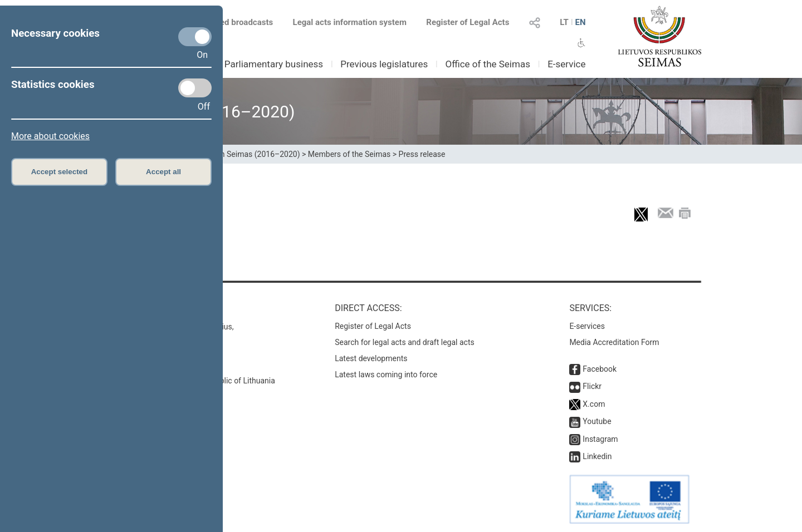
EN (580, 22)
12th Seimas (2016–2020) (255, 154)
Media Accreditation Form (614, 342)
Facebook (600, 369)
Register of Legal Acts (468, 22)
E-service (566, 64)
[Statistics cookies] (195, 88)
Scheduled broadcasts (225, 22)
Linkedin (597, 456)
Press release (422, 154)
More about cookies (50, 136)
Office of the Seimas (488, 64)
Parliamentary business (274, 64)
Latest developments (371, 358)
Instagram (600, 439)
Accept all (163, 172)
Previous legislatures (384, 64)
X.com (594, 404)
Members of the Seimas (349, 154)
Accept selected (60, 172)
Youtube (597, 421)
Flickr (592, 386)
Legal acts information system (350, 22)
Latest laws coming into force (386, 375)
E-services (587, 326)
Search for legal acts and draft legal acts (405, 342)
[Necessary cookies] (195, 37)
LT (564, 22)
